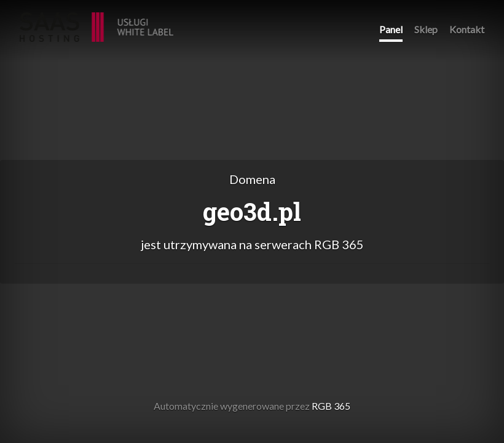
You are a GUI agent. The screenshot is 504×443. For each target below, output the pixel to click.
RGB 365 (96, 21)
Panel (391, 29)
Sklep (426, 29)
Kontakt (467, 29)
